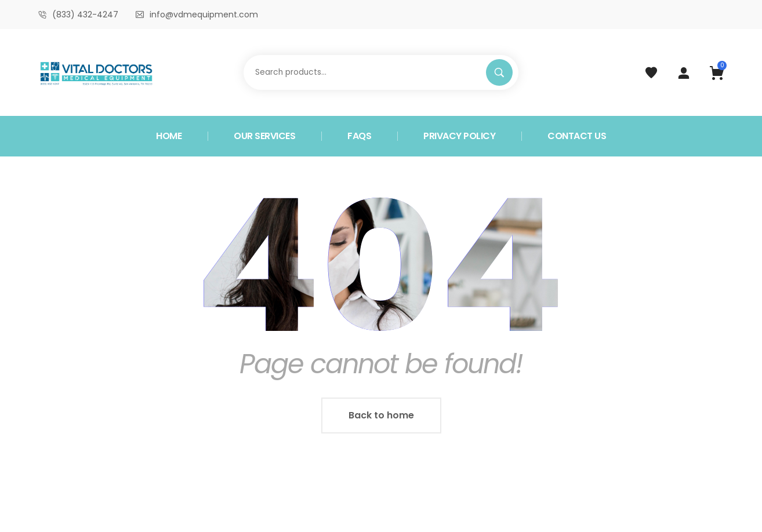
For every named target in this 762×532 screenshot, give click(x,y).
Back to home (381, 415)
